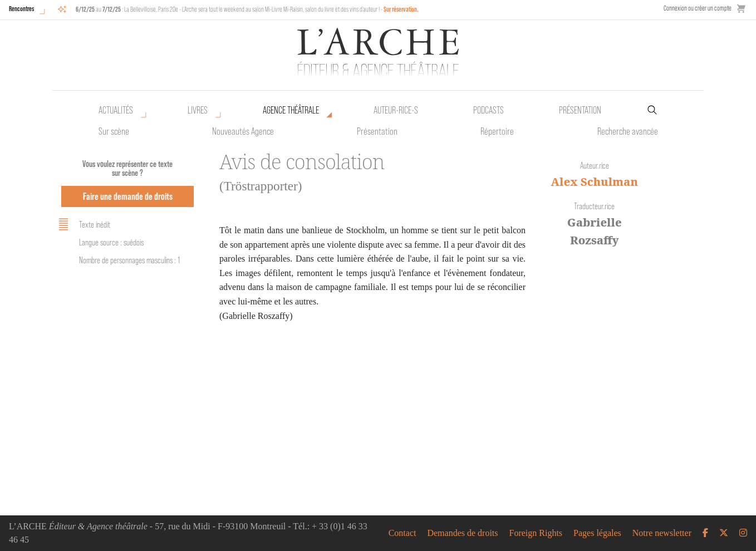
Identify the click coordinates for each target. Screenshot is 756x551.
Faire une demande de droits (128, 196)
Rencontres (21, 9)
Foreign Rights (536, 533)
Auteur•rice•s (396, 110)
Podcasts (489, 110)
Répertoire (497, 131)
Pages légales (597, 533)
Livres (198, 110)
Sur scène (114, 131)
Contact (402, 533)
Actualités (116, 110)
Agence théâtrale (291, 110)
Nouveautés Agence (243, 131)
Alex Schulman (595, 182)
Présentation (377, 131)
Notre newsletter (662, 533)
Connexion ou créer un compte (698, 8)
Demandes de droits (462, 533)
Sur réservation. (401, 9)
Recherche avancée (628, 131)
